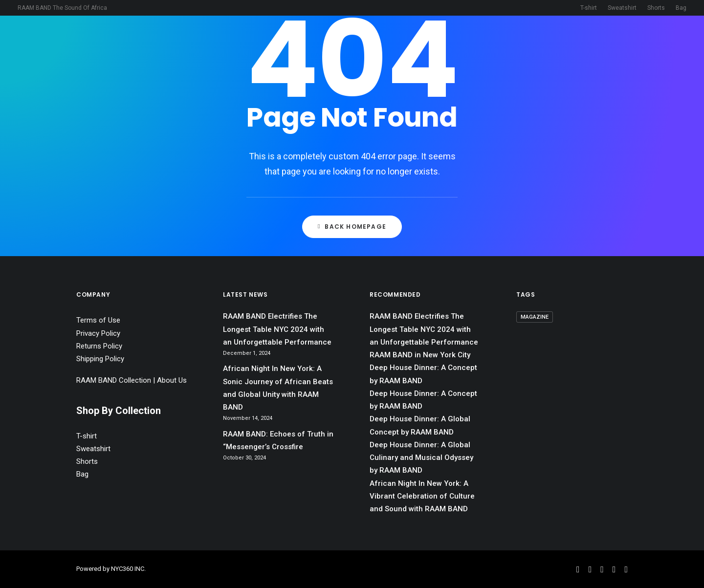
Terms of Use (98, 320)
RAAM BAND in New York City (420, 355)
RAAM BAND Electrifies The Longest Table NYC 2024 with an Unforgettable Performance (277, 329)
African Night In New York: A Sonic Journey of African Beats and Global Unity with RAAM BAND (278, 388)
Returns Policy (99, 346)
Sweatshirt (622, 8)
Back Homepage (352, 227)
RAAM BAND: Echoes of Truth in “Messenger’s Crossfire (278, 440)
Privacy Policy (98, 333)
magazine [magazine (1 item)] (535, 317)
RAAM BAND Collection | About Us (132, 380)
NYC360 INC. (128, 569)
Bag (681, 8)
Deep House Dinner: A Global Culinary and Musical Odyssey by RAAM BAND (421, 458)
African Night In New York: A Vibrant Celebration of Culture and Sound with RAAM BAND (422, 496)
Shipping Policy (100, 359)
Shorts (656, 8)
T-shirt (589, 8)
